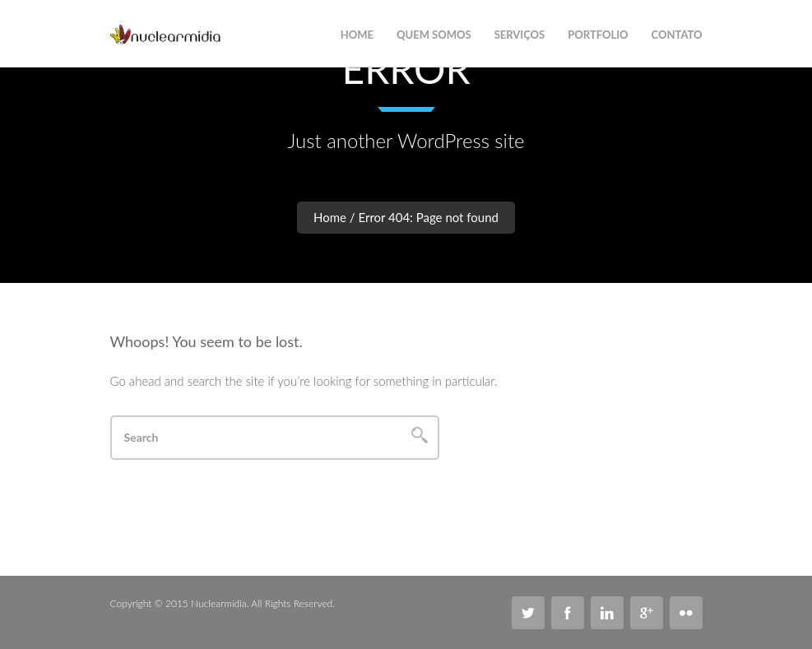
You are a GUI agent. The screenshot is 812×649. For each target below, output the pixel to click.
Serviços (520, 35)
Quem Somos (434, 35)
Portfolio (598, 35)
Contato (677, 35)
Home (330, 217)
